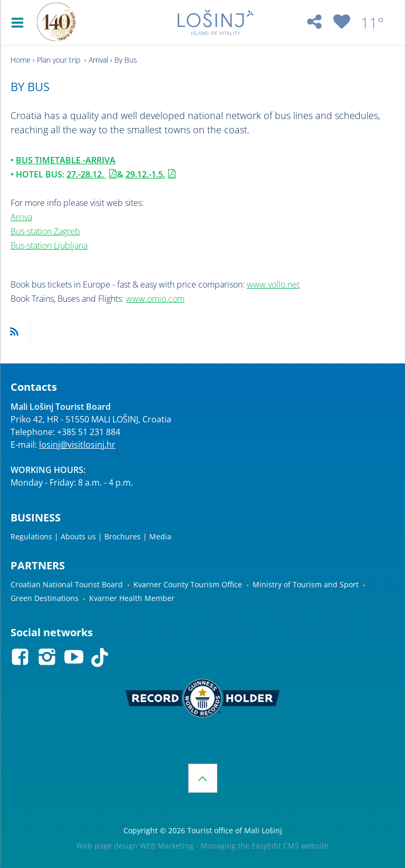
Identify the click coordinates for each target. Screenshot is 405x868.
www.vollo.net (273, 284)
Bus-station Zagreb (45, 231)
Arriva (21, 217)
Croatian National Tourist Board (67, 584)
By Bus (126, 60)
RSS (14, 332)
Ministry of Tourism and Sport (306, 584)
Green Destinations (45, 598)
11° (372, 23)
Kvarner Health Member (132, 598)
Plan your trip (60, 60)
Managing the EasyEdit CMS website (264, 846)
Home (21, 60)
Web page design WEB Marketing (135, 846)
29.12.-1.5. (145, 174)
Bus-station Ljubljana (49, 245)
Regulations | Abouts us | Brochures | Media (91, 536)
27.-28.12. (86, 174)
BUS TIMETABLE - (51, 160)
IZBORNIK (20, 23)
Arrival (98, 60)
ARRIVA (100, 160)
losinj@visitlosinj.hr (77, 445)
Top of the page (203, 778)
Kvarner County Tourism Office (188, 584)
